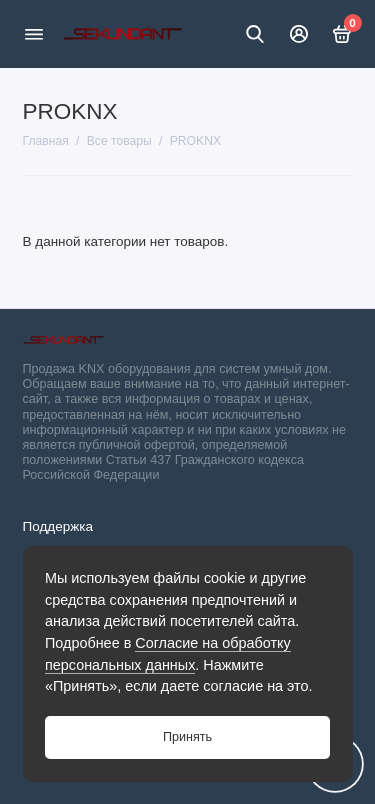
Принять (187, 737)
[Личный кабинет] (299, 34)
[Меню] (34, 34)
